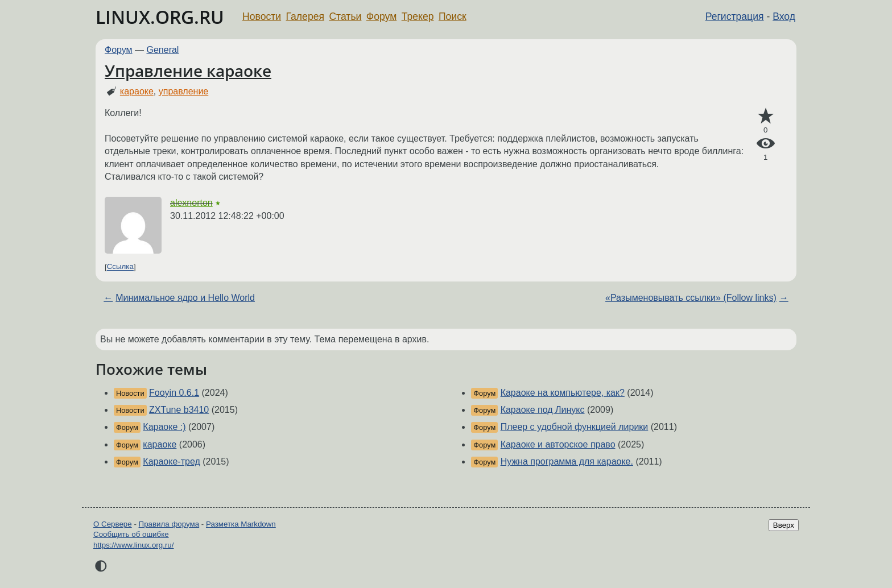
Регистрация (735, 16)
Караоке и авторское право (558, 444)
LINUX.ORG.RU (160, 17)
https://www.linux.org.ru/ (133, 545)
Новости (262, 16)
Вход (784, 16)
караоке (137, 91)
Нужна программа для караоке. (567, 461)
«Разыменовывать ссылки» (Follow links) (691, 298)
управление (184, 91)
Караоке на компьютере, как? (563, 393)
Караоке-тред (171, 461)
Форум (381, 16)
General (163, 50)
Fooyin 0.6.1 (174, 393)
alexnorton (191, 203)
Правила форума (169, 524)
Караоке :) (164, 427)
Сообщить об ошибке (131, 534)
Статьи (345, 16)
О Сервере (113, 524)
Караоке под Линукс (543, 410)
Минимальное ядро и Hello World (185, 298)
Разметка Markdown (241, 524)
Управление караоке (188, 71)
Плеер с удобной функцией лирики (575, 427)
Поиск (453, 16)
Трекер (418, 16)
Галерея (305, 16)
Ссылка (120, 267)
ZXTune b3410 (179, 410)
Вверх (784, 525)
